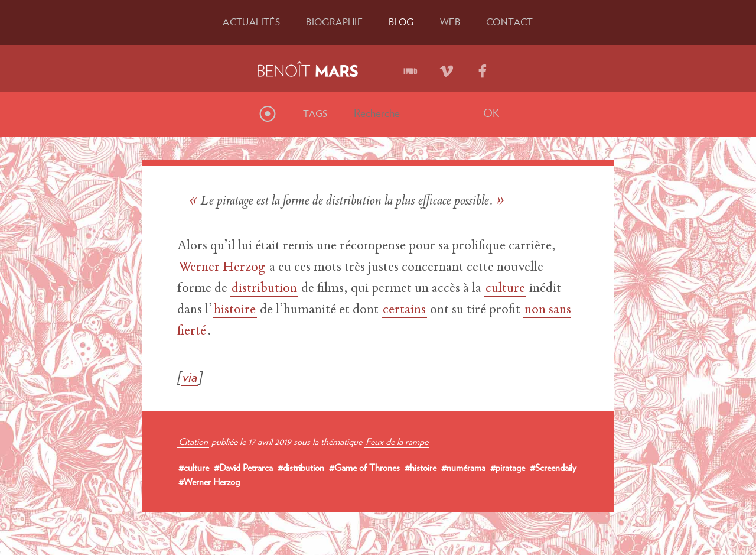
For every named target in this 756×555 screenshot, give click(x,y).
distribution (264, 289)
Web (450, 22)
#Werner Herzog (209, 482)
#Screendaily (553, 468)
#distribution (301, 468)
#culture (194, 468)
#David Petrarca (243, 468)
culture (505, 289)
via (190, 377)
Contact (510, 22)
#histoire (421, 468)
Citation (193, 442)
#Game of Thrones (364, 468)
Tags (315, 113)
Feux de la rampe (397, 442)
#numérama (463, 468)
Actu (251, 22)
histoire (235, 310)
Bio (334, 22)
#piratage (508, 468)
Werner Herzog (222, 268)
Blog (401, 22)
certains (404, 310)
